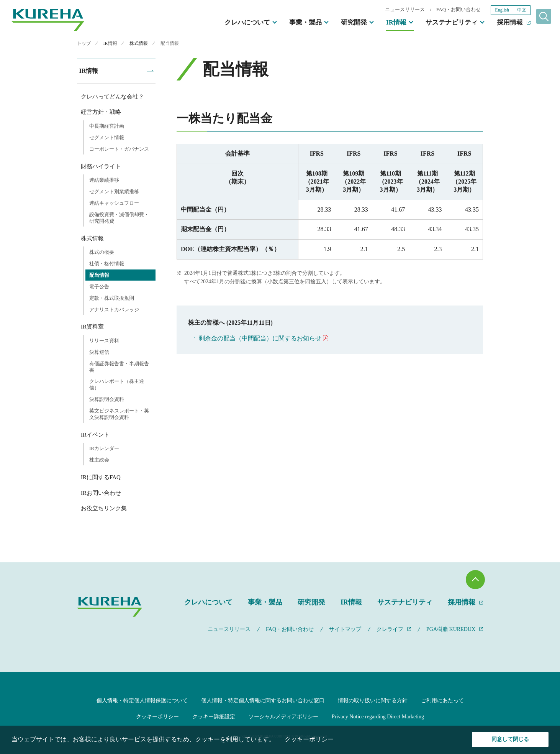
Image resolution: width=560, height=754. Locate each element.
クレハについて (234, 23)
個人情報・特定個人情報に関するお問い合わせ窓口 (263, 700)
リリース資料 (104, 340)
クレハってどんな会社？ (112, 96)
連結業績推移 (104, 179)
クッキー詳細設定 (214, 716)
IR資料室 (92, 326)
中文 (509, 11)
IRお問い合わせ (101, 492)
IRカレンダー (104, 448)
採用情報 (497, 23)
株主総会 (99, 459)
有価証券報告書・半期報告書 (119, 366)
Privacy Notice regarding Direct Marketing (378, 716)
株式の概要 (102, 251)
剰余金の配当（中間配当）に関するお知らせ (260, 338)
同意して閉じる (510, 739)
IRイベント (95, 434)
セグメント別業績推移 (114, 191)
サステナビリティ (439, 23)
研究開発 (341, 23)
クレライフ (390, 628)
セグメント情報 (107, 137)
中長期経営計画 (107, 125)
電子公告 (99, 286)
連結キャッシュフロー (114, 202)
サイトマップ (345, 628)
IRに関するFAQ (101, 476)
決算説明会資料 (107, 398)
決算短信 (99, 351)
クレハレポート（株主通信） (117, 384)
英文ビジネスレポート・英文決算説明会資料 (119, 413)
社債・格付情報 (107, 263)
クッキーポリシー (157, 716)
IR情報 (383, 23)
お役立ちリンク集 (104, 508)
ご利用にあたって (442, 700)
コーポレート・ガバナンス (119, 148)
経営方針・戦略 (101, 111)
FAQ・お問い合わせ (445, 10)
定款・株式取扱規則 (112, 297)
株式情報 (92, 238)
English (489, 11)
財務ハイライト (101, 166)
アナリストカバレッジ (114, 309)
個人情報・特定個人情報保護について (142, 700)
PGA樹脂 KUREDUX (451, 628)
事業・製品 (292, 23)
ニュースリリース (392, 10)
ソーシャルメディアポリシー (283, 716)
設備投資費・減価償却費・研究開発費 (119, 217)
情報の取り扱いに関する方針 (373, 700)
